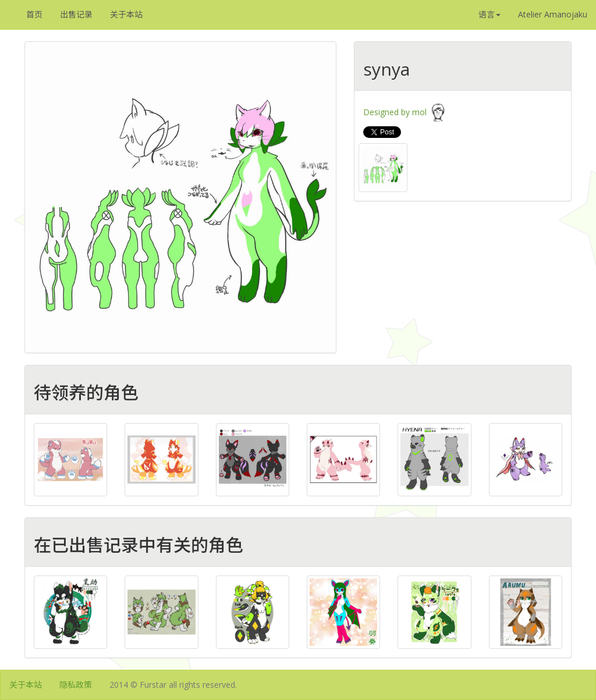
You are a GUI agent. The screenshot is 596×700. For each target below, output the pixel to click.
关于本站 (126, 14)
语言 (489, 14)
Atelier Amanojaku (553, 14)
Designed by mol (405, 112)
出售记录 (76, 14)
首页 (34, 14)
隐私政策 (76, 685)
